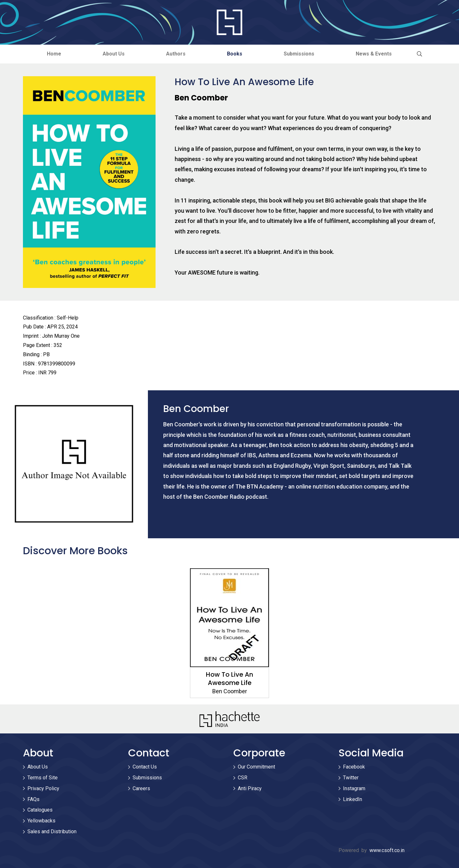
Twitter (351, 778)
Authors (176, 54)
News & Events (374, 54)
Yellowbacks (41, 821)
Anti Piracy (250, 788)
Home (54, 54)
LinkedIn (353, 799)
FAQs (33, 799)
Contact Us (145, 767)
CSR (243, 778)
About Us (114, 54)
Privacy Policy (43, 788)
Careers (141, 788)
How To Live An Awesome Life (229, 679)
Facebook (354, 767)
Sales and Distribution (52, 831)
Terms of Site (43, 778)
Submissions (299, 54)
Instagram (354, 788)
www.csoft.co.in (387, 850)
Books (235, 54)
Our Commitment (256, 767)
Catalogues (40, 810)
